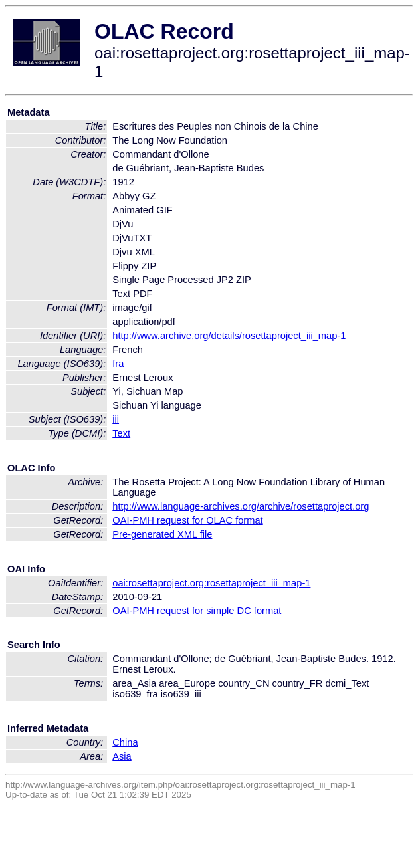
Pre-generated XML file (162, 534)
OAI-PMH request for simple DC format (197, 611)
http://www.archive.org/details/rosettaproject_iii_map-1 (229, 336)
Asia (122, 756)
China (125, 742)
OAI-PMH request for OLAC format (187, 520)
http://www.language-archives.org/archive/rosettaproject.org (241, 506)
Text (121, 433)
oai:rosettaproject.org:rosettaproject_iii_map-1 (211, 583)
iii (116, 419)
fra (118, 364)
